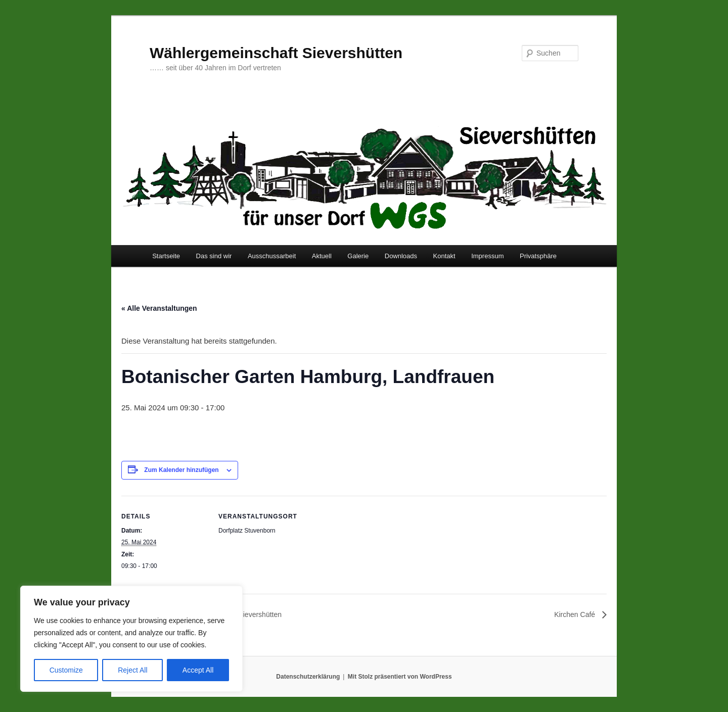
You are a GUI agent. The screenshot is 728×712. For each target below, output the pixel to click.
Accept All (198, 670)
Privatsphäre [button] (538, 256)
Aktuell (322, 256)
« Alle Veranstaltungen (159, 308)
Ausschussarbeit (272, 256)
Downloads (401, 256)
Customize (66, 670)
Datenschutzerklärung (308, 677)
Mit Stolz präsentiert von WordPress (400, 677)
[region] (131, 639)
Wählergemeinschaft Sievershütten (276, 53)
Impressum (487, 256)
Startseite (166, 256)
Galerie (358, 256)
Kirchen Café (576, 614)
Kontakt (444, 256)
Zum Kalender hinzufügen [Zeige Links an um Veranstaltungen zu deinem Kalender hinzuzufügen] (181, 470)
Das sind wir (214, 256)
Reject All (132, 670)
